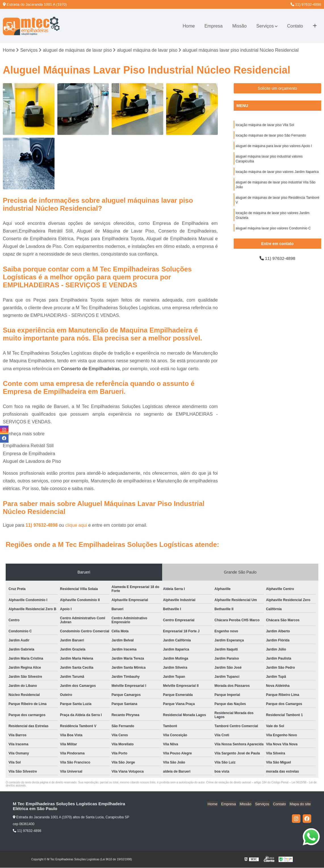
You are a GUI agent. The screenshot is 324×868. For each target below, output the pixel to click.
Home (189, 26)
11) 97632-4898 (306, 4)
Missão (240, 26)
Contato (295, 26)
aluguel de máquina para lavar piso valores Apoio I (274, 147)
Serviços (265, 26)
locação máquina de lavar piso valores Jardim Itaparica (277, 173)
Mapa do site (300, 804)
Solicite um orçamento (278, 89)
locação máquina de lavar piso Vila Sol (265, 125)
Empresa (214, 26)
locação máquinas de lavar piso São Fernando (271, 136)
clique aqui (76, 525)
